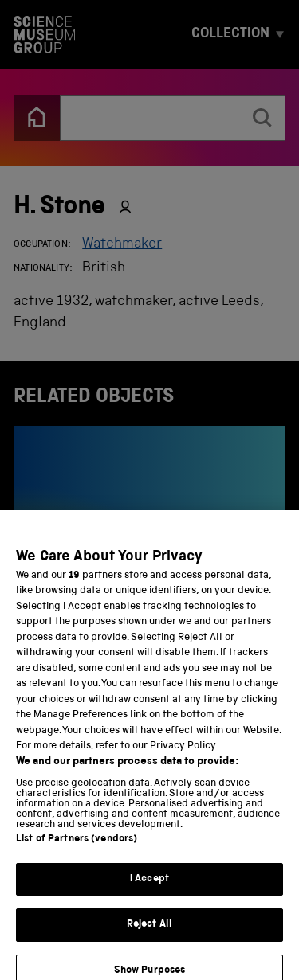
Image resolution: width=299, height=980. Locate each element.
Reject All (149, 933)
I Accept (149, 888)
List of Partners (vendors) (77, 848)
